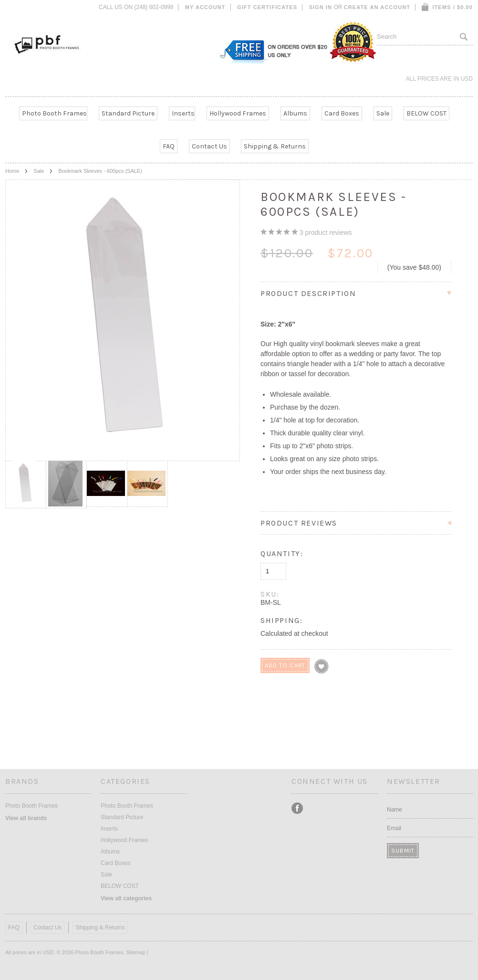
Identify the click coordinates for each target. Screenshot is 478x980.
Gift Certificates (267, 7)
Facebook (297, 808)
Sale (383, 113)
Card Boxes (342, 113)
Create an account (377, 7)
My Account (205, 7)
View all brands (26, 818)
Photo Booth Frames (54, 113)
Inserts (183, 113)
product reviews (326, 232)
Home (12, 171)
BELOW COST (426, 113)
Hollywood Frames (238, 113)
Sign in (320, 7)
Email (394, 828)
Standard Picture (128, 113)
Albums (295, 113)
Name (395, 810)
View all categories (126, 898)
